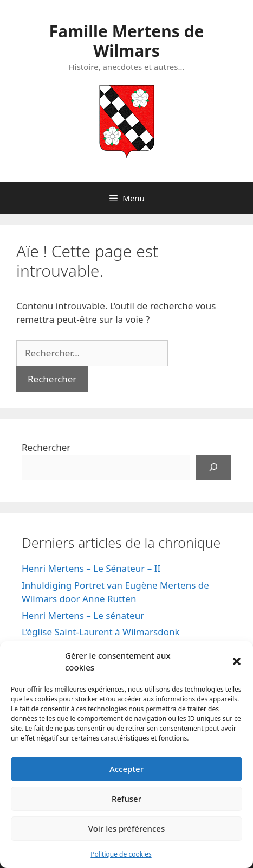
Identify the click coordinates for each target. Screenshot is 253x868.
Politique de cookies (121, 854)
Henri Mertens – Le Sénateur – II (91, 568)
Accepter (126, 769)
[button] (237, 661)
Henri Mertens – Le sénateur (83, 615)
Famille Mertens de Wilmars (126, 41)
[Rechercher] (213, 468)
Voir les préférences (126, 828)
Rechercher (46, 447)
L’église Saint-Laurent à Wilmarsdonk (101, 632)
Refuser (126, 799)
